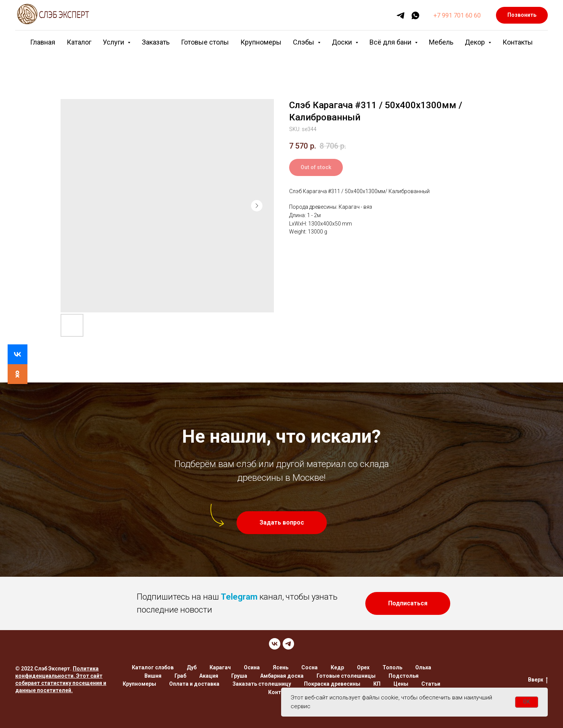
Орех (363, 667)
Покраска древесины (332, 684)
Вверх (538, 680)
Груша (239, 676)
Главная (43, 42)
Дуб (192, 667)
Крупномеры (261, 42)
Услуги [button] (114, 42)
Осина (252, 667)
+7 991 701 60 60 (457, 15)
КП (377, 684)
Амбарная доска (282, 676)
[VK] (275, 644)
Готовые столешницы (346, 676)
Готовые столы (205, 42)
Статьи (431, 684)
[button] (282, 523)
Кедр (337, 667)
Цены (401, 684)
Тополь (392, 667)
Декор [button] (476, 42)
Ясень (281, 667)
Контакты (518, 42)
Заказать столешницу (262, 684)
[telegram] (401, 15)
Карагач (220, 667)
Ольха (423, 667)
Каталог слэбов (153, 667)
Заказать (156, 42)
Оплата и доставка (194, 684)
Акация (209, 676)
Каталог (79, 42)
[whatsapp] (415, 15)
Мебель (441, 42)
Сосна (309, 667)
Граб (180, 676)
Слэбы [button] (304, 42)
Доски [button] (343, 42)
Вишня (153, 676)
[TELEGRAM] (288, 644)
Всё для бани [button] (391, 42)
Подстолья (404, 676)
